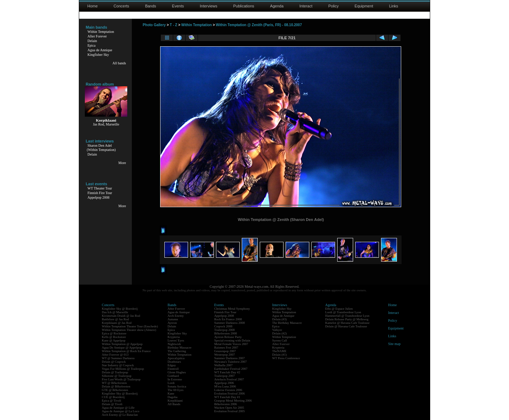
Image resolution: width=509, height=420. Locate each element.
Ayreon (172, 323)
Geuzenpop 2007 (225, 351)
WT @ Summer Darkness (118, 358)
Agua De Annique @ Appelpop (122, 348)
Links (394, 6)
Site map (394, 344)
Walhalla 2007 (223, 365)
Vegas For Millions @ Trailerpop (123, 369)
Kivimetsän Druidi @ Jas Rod (121, 316)
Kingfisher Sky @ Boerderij (120, 309)
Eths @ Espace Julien (339, 309)
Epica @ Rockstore (114, 333)
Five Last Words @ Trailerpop (121, 379)
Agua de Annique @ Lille (118, 408)
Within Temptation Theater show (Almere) (129, 330)
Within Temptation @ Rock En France (126, 351)
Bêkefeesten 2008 (226, 333)
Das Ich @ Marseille (115, 312)
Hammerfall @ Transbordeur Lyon (347, 316)
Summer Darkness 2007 (230, 358)
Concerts (121, 6)
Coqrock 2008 (223, 326)
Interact (306, 6)
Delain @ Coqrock (114, 362)
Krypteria (174, 337)
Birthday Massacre (180, 348)
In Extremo (175, 379)
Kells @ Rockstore (114, 337)
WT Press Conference (286, 358)
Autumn (173, 319)
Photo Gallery (154, 25)
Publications (244, 6)
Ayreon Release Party (228, 337)
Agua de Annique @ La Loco (121, 411)
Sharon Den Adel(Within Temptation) (101, 148)
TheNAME (279, 351)
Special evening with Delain (232, 340)
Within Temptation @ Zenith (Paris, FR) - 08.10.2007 (259, 25)
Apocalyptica (176, 358)
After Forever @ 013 (115, 355)
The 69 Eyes (175, 390)
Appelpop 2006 (224, 383)
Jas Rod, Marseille (106, 124)
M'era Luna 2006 (225, 386)
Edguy (172, 365)
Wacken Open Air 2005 (229, 408)
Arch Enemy (176, 316)
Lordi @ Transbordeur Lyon (343, 312)
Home (92, 6)
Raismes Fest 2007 (226, 348)
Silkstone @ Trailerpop (117, 376)
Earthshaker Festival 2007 (231, 369)
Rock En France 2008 (228, 319)
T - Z (173, 25)
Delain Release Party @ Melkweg (347, 319)
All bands (119, 63)
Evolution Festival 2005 (230, 411)
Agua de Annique (100, 50)
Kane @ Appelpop (114, 340)
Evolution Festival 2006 (230, 393)
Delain (92, 41)
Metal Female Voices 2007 (231, 344)
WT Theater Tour (100, 188)
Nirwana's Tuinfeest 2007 (230, 362)
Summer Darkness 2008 (230, 323)
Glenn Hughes (177, 372)
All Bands (174, 404)
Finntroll (173, 369)
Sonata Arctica (177, 386)
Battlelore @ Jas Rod (115, 319)
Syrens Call (280, 340)
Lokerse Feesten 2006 (228, 390)
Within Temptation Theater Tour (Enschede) (130, 326)
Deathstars (174, 362)
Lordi (171, 383)
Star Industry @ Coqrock (118, 365)
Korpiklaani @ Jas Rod (117, 323)
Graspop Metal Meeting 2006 (233, 401)
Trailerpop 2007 (224, 376)
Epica (92, 45)
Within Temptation (101, 32)
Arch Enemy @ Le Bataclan (120, 415)
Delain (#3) (279, 319)
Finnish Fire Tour (100, 193)
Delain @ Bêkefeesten (116, 386)
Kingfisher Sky (98, 55)
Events (178, 6)
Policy (334, 6)
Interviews (209, 6)
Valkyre (277, 330)
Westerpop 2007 (225, 355)
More (122, 163)
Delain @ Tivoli (112, 404)
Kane (171, 393)
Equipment (364, 6)
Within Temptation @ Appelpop (122, 344)
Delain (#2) (279, 333)
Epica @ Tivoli (112, 401)
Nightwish (174, 344)
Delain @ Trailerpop (115, 372)
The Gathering (177, 351)
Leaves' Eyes (176, 340)
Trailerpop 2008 (224, 330)
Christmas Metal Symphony (232, 309)
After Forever (97, 36)
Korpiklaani (175, 401)
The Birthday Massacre (287, 323)
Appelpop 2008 (99, 197)
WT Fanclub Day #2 (227, 372)
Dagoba (172, 397)
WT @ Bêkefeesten (114, 383)
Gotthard (173, 376)
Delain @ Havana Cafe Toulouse (346, 326)
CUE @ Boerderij (113, 397)
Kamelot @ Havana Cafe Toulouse (347, 323)
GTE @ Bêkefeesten (115, 390)
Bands (150, 6)
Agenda (277, 6)
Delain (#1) (279, 355)
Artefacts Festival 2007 (229, 379)
